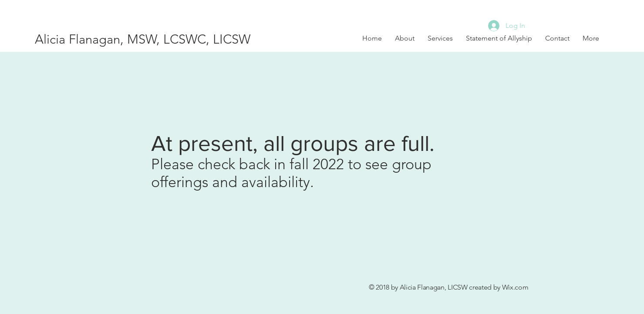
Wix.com (515, 287)
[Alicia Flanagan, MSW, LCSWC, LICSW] (154, 39)
